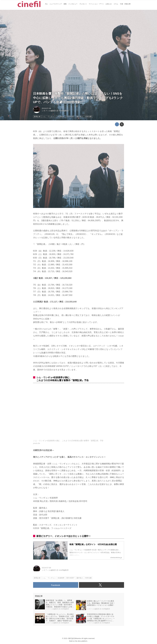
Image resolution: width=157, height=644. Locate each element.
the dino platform (81, 641)
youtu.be (37, 443)
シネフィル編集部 (49, 111)
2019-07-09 (46, 108)
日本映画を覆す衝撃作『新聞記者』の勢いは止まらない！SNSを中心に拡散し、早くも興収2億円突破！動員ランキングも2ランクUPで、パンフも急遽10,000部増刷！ (78, 98)
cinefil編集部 (64, 111)
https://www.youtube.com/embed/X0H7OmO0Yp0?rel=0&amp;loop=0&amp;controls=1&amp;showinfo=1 (79, 413)
